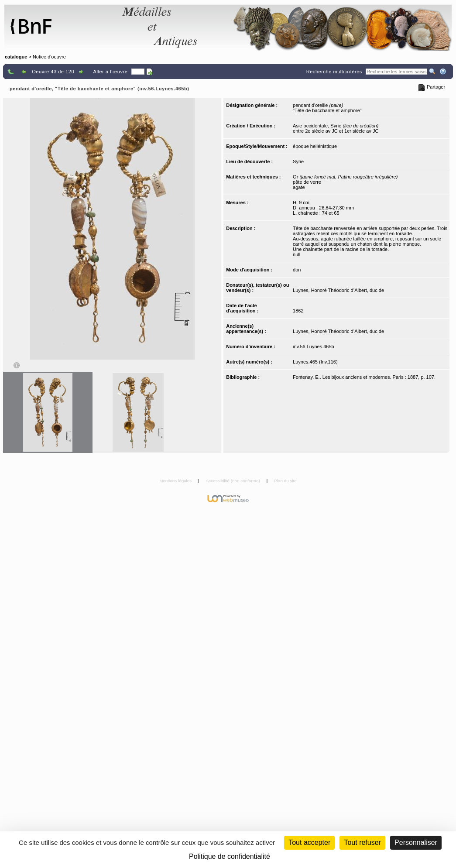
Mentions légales (176, 481)
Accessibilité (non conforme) (234, 481)
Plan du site (285, 481)
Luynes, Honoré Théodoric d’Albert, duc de (338, 290)
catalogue (16, 57)
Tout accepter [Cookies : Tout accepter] (309, 842)
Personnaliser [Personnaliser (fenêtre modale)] (416, 842)
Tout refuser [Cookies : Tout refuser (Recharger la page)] (362, 842)
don (297, 270)
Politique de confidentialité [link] (230, 856)
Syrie (298, 161)
